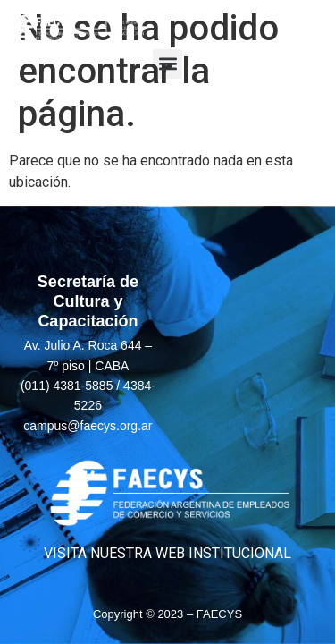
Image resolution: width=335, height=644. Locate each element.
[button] (167, 64)
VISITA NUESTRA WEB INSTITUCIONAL (167, 553)
